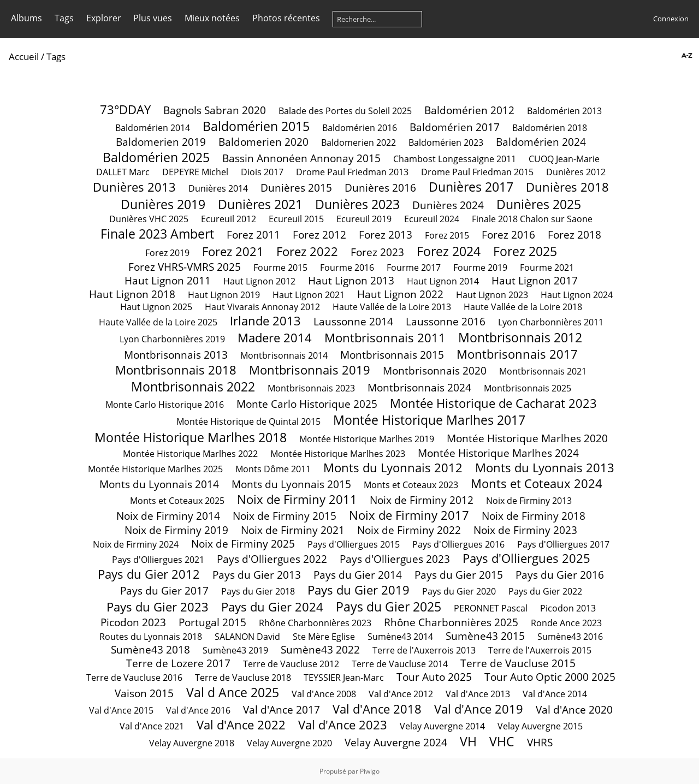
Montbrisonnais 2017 (517, 354)
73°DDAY (125, 109)
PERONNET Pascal (491, 608)
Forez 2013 (386, 234)
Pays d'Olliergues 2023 (395, 559)
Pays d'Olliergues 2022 (272, 559)
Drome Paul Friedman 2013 (352, 172)
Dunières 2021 (260, 204)
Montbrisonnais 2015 (392, 355)
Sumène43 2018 (150, 649)
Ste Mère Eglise (324, 637)
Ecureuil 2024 (432, 219)
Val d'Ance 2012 (401, 694)
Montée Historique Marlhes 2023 (338, 454)
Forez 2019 (167, 253)
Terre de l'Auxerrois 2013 (424, 650)
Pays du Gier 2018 (258, 591)
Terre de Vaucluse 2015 (518, 663)
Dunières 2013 (134, 187)
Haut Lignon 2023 (492, 295)
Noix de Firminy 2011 (297, 499)
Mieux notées (212, 18)
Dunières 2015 (296, 188)
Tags (64, 18)
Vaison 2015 (144, 693)
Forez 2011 (253, 234)
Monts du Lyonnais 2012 (393, 468)
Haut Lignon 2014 (443, 281)
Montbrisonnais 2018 (176, 370)
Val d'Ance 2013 (478, 694)
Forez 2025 (525, 251)
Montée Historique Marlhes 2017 (429, 420)
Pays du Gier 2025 (389, 607)
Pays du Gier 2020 (459, 591)
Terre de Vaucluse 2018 (243, 678)
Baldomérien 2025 (156, 157)
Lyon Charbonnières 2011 (551, 322)
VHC (502, 741)
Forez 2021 (233, 251)
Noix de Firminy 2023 (525, 530)
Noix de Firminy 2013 (529, 501)
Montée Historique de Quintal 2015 (248, 421)
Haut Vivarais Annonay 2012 (262, 307)
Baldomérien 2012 (469, 110)
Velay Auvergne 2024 (396, 742)
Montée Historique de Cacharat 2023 (493, 403)
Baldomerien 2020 (263, 142)
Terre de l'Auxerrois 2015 (540, 650)
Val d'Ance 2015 (121, 710)
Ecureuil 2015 (296, 219)
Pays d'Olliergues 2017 (563, 544)
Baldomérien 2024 (541, 142)
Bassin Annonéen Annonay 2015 (301, 158)
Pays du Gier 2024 (272, 607)
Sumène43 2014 (400, 637)
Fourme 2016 (347, 268)
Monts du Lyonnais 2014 (159, 484)
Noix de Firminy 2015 (285, 516)
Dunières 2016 (380, 188)
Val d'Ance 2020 (574, 709)
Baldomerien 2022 (359, 142)
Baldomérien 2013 (564, 111)
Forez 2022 (307, 251)
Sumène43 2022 (320, 649)
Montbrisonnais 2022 (193, 387)
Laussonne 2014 (353, 321)
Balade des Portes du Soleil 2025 (345, 111)
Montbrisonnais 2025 (528, 388)
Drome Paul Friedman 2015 (477, 172)
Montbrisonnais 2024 (419, 387)
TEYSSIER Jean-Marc (345, 678)
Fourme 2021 (547, 268)
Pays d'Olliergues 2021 (158, 560)
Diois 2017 (262, 172)
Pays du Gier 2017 (164, 590)
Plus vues (153, 18)
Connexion (671, 19)
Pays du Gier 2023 (158, 607)
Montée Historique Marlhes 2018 (191, 437)
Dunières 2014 (218, 188)
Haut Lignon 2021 (309, 295)
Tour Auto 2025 (434, 677)
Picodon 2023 (133, 622)
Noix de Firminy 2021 (293, 530)
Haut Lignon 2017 (535, 280)
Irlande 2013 (265, 321)
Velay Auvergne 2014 (442, 726)
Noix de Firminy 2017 (409, 515)
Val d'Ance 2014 (555, 694)
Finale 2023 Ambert (157, 234)
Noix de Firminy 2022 (409, 530)
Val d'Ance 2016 (198, 710)
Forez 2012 (319, 234)
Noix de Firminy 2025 (243, 544)
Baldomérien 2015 (256, 126)
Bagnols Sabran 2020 (215, 110)
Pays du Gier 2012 (149, 574)
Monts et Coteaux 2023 (411, 485)
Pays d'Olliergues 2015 (354, 544)
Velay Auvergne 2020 (289, 743)
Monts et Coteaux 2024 (537, 483)
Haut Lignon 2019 (224, 295)
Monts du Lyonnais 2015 (291, 484)
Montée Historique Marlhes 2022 (190, 454)
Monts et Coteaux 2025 (177, 501)
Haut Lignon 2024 (577, 295)
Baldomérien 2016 (360, 128)
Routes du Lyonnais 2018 (151, 637)
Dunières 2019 (163, 204)
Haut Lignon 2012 (259, 281)
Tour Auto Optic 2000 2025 (550, 677)
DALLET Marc (123, 172)
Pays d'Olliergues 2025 (526, 558)
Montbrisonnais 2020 (435, 370)
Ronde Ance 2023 (566, 623)
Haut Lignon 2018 (132, 294)
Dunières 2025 (539, 204)
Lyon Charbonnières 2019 (172, 339)
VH (468, 741)
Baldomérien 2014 (153, 128)
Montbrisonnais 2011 (385, 338)
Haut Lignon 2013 (351, 280)
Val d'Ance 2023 (343, 725)
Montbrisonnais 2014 (284, 355)
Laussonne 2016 (446, 321)
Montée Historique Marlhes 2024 (498, 453)
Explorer (104, 18)
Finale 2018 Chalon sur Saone (532, 219)
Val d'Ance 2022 (241, 725)
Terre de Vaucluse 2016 (134, 678)
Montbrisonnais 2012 (520, 337)
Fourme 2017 (414, 268)
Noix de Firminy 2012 (422, 500)
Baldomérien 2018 (550, 128)
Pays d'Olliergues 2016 (458, 544)
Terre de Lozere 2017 (178, 663)
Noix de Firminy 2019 (176, 530)
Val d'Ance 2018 (377, 709)
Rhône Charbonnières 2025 (451, 622)
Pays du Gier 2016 (560, 575)
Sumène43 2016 (570, 637)
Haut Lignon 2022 (400, 294)
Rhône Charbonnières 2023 (315, 623)
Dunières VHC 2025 (149, 219)
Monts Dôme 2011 (273, 469)
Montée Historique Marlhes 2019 (367, 439)
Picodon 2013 (568, 608)
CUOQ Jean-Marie (564, 159)
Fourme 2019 (480, 268)
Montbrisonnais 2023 (311, 388)
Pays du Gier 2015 (459, 575)
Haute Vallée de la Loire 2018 (523, 307)
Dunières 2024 (448, 205)
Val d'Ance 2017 (282, 709)
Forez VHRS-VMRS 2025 (185, 267)
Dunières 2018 (567, 187)
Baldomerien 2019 (161, 142)
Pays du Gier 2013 (257, 575)
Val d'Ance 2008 (324, 694)
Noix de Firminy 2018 (534, 516)
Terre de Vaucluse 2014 (400, 664)
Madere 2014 (275, 338)
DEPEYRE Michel (195, 172)
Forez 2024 (449, 251)
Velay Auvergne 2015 (540, 726)
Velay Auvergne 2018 (192, 743)
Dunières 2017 (471, 187)
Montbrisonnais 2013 (176, 355)
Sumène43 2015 (485, 636)
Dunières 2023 (357, 204)
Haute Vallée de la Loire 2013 (392, 307)
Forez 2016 (508, 234)
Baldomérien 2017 (455, 127)
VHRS (540, 742)
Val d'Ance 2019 (479, 709)
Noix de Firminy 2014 (168, 516)
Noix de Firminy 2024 (136, 544)
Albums (26, 18)
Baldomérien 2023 (446, 142)
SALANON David (247, 637)
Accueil (24, 57)
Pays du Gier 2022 (545, 591)
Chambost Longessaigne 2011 (455, 159)
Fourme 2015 (280, 268)
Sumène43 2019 (235, 650)
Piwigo (370, 771)
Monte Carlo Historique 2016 (165, 405)
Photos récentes (286, 18)
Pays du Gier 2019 (359, 590)
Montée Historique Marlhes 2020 (527, 438)
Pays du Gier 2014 (358, 575)
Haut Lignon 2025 (156, 307)
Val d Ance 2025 (233, 692)
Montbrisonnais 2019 (310, 370)
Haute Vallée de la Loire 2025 (158, 322)
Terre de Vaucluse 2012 (291, 664)
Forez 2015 (447, 235)
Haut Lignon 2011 (168, 280)
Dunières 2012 (576, 172)
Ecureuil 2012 (229, 219)
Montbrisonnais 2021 (543, 371)
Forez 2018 (574, 234)
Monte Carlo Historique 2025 (307, 404)
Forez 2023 (377, 252)
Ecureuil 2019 (364, 219)
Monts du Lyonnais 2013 (545, 468)
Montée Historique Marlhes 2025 (155, 469)
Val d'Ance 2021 (152, 726)
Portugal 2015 (212, 622)
